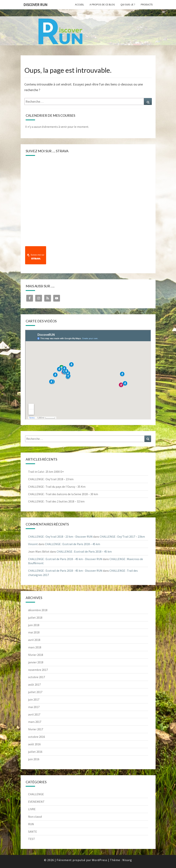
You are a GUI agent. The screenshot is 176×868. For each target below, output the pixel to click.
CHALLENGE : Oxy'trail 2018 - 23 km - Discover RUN (60, 537)
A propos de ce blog (102, 4)
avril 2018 (34, 640)
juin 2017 (34, 699)
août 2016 (34, 744)
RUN (31, 824)
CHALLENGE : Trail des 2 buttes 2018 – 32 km (56, 501)
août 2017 (34, 684)
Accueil (79, 4)
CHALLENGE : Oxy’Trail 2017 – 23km (122, 537)
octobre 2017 (37, 677)
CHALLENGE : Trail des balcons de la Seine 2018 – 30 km (63, 494)
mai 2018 (34, 632)
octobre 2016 (37, 737)
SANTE (33, 832)
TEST (32, 839)
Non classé (35, 817)
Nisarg (127, 860)
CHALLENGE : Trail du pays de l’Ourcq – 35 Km (57, 487)
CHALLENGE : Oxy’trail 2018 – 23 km (51, 479)
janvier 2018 (36, 662)
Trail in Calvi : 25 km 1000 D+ (46, 472)
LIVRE (32, 809)
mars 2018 (35, 647)
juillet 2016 (35, 752)
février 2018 (36, 655)
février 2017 (36, 729)
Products (147, 4)
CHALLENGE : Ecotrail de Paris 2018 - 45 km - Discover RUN (65, 559)
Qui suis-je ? (128, 4)
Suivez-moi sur (38, 257)
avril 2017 (34, 714)
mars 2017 (35, 722)
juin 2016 (34, 759)
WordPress (100, 860)
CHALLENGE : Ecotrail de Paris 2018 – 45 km (73, 544)
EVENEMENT (36, 802)
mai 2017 (34, 707)
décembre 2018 (38, 610)
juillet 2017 (35, 692)
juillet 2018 (35, 618)
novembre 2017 (38, 670)
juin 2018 (34, 625)
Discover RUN (35, 5)
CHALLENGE (36, 794)
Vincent (33, 544)
